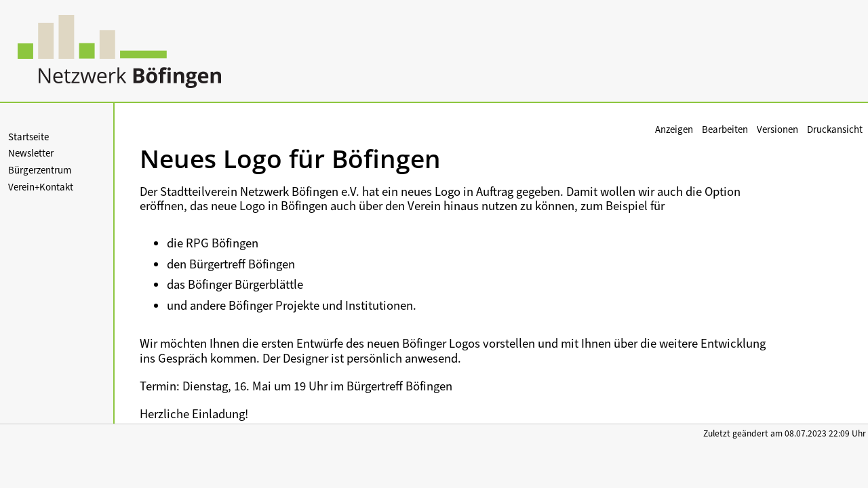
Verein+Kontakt (41, 187)
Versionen (777, 129)
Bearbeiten (725, 129)
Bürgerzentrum (40, 170)
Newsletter (31, 153)
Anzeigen (674, 129)
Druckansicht (835, 129)
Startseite (28, 137)
